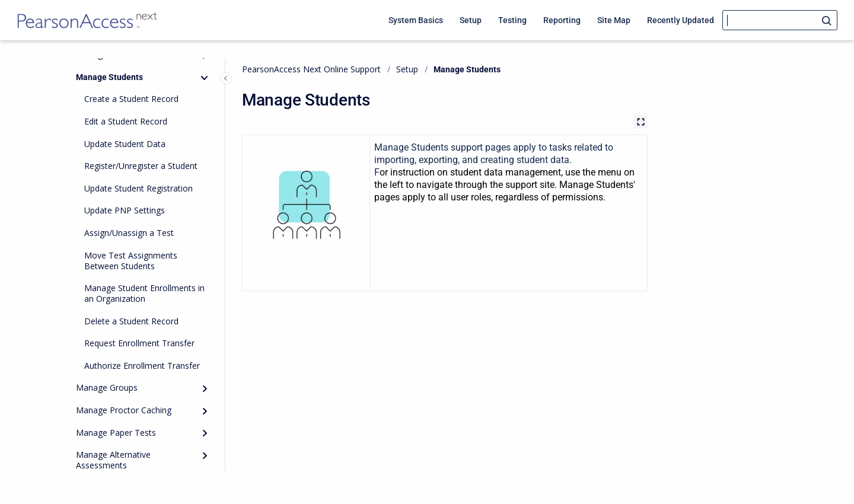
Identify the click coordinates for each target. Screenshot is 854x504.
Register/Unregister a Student (141, 166)
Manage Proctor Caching (124, 410)
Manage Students (109, 77)
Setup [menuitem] (471, 20)
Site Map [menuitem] (614, 20)
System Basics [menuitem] (416, 20)
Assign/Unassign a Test (129, 233)
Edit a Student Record (126, 121)
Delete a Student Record (131, 321)
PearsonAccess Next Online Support (311, 69)
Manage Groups (107, 387)
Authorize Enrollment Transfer (142, 366)
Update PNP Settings (125, 210)
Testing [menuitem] (512, 20)
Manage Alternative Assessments (113, 460)
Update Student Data (125, 144)
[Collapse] (205, 78)
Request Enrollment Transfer (139, 343)
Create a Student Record (131, 99)
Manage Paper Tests (116, 433)
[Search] (780, 20)
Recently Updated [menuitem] (681, 20)
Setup (407, 69)
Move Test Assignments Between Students (131, 261)
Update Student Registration (138, 188)
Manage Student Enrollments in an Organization (144, 293)
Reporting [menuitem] (562, 20)
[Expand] (205, 389)
